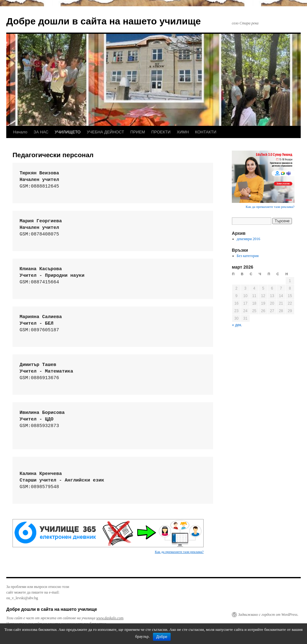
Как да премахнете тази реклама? (179, 552)
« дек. (237, 325)
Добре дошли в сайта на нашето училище (104, 21)
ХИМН (183, 132)
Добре (162, 637)
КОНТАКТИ (206, 132)
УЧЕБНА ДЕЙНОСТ (105, 132)
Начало (20, 132)
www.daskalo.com (110, 618)
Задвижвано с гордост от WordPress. (268, 615)
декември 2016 (249, 239)
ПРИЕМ (138, 132)
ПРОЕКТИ (161, 132)
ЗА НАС (41, 132)
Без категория (248, 256)
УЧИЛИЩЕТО (68, 132)
